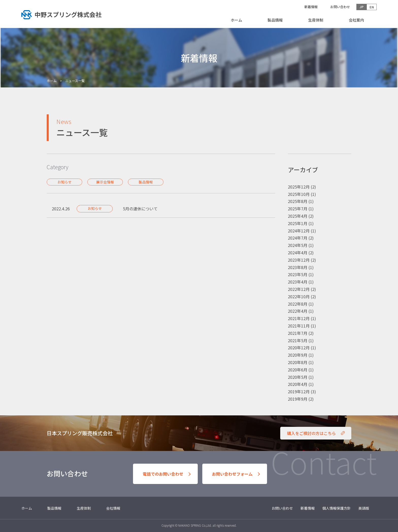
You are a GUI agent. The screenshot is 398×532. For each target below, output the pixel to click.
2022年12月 (299, 289)
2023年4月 (298, 282)
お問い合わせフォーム (232, 474)
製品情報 (275, 20)
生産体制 (316, 20)
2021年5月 (298, 340)
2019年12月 (299, 392)
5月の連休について (140, 209)
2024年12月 (299, 231)
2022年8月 (298, 304)
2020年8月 (298, 362)
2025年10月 (299, 194)
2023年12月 (299, 260)
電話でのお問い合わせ (163, 474)
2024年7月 (298, 238)
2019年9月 (298, 399)
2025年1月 (298, 223)
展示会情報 (105, 182)
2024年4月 (298, 253)
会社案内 (356, 20)
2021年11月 (299, 326)
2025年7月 (298, 209)
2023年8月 (298, 267)
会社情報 (113, 508)
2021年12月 (299, 318)
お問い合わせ (340, 7)
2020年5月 (298, 377)
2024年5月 (298, 245)
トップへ (66, 14)
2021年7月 (298, 333)
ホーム (236, 20)
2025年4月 (298, 216)
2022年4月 (298, 311)
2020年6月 (298, 370)
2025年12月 (299, 187)
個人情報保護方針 (337, 508)
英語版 (364, 508)
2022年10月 (299, 296)
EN (372, 7)
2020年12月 (299, 348)
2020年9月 (298, 355)
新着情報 (311, 7)
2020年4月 (298, 384)
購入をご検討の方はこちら (311, 433)
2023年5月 (298, 274)
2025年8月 (298, 201)
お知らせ (64, 182)
